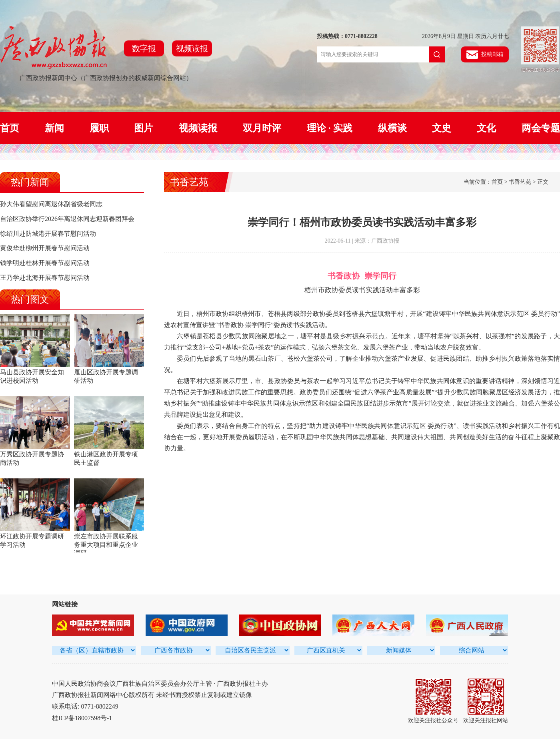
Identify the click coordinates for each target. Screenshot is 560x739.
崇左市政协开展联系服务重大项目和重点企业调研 (106, 545)
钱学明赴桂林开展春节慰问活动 (45, 263)
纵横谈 (392, 128)
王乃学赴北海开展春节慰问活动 (45, 278)
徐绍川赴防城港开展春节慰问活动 (48, 234)
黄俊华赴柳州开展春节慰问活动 (45, 248)
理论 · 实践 (330, 128)
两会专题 (541, 128)
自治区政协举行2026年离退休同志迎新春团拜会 (67, 219)
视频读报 (192, 48)
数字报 (144, 48)
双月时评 (262, 128)
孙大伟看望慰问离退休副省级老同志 (51, 204)
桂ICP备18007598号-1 (82, 718)
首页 (10, 128)
